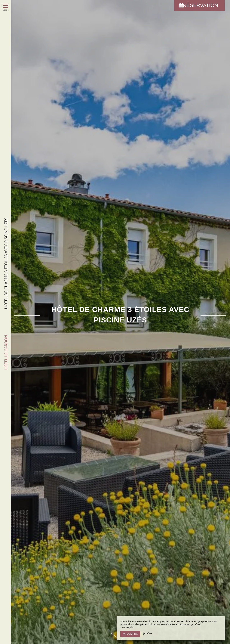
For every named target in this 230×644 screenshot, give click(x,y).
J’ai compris (130, 634)
